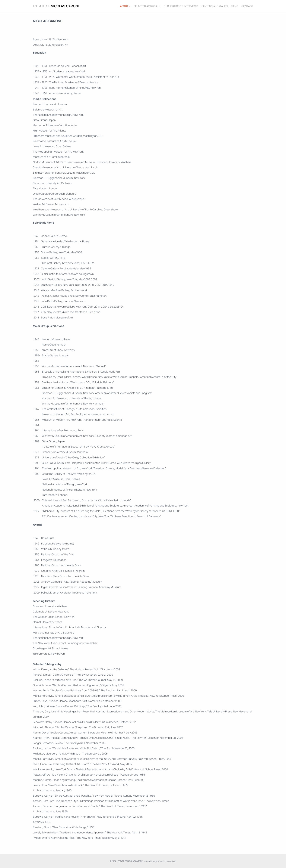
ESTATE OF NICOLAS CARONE (56, 6)
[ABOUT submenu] (130, 6)
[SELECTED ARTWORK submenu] (160, 6)
